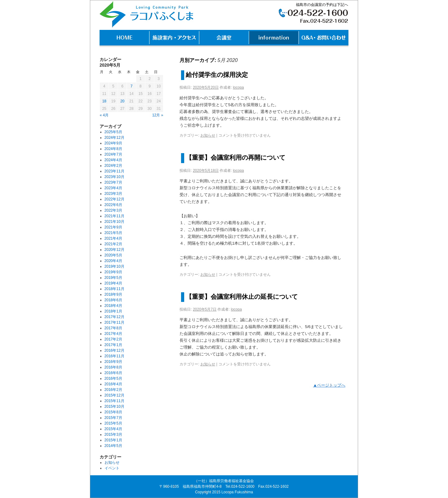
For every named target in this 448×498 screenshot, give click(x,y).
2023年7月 (113, 182)
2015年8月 (113, 412)
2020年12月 (114, 250)
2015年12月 (114, 395)
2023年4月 (113, 188)
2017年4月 (113, 334)
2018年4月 (113, 306)
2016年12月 (114, 350)
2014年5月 (113, 446)
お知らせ (208, 135)
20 (122, 101)
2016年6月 (113, 373)
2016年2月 (113, 390)
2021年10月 (114, 222)
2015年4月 (113, 429)
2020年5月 (113, 255)
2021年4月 (113, 238)
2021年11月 (114, 216)
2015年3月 (113, 435)
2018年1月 (113, 311)
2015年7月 (113, 418)
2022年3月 (113, 210)
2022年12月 (114, 199)
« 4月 (104, 115)
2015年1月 (113, 440)
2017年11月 (114, 322)
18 (104, 101)
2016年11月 (114, 356)
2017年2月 (113, 339)
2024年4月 (113, 160)
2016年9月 (113, 362)
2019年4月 (113, 283)
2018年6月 (113, 300)
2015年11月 (114, 401)
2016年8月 (113, 367)
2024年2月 (113, 166)
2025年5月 (113, 132)
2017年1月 (113, 345)
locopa (238, 87)
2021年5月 (113, 233)
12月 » (158, 115)
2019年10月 (114, 266)
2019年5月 (113, 278)
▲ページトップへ (329, 385)
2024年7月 (113, 154)
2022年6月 (113, 205)
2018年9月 (113, 294)
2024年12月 (114, 138)
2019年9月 (113, 272)
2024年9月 (113, 143)
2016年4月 (113, 384)
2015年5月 (113, 423)
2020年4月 (113, 261)
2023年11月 (114, 171)
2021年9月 (113, 227)
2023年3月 (113, 194)
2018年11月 (114, 289)
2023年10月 (114, 177)
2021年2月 (113, 244)
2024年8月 (113, 149)
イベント (112, 468)
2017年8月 (113, 328)
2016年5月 (113, 378)
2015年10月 (114, 406)
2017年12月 (114, 317)
